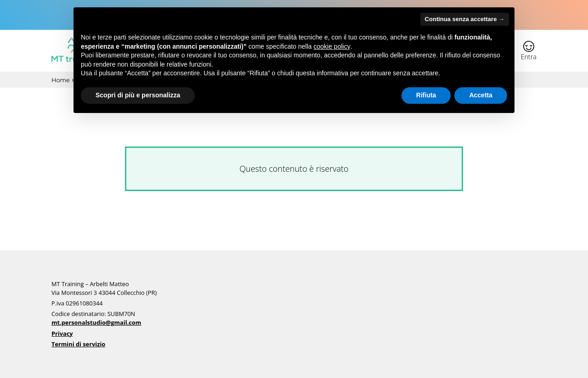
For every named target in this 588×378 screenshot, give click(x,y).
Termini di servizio (78, 344)
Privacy (62, 333)
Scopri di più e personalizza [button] (138, 95)
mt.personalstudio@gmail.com (96, 322)
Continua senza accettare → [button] (465, 19)
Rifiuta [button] (426, 95)
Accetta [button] (481, 95)
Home (61, 80)
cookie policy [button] (332, 46)
